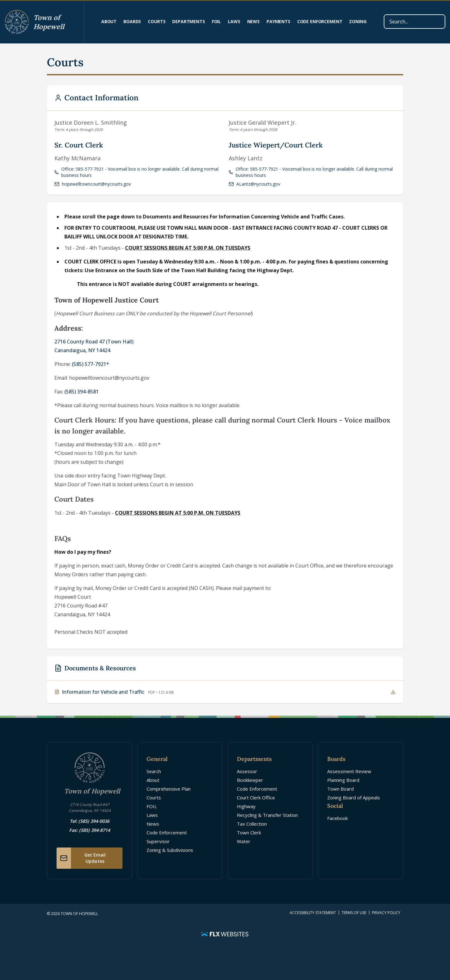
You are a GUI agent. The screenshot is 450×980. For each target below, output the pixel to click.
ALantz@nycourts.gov (255, 184)
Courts (157, 21)
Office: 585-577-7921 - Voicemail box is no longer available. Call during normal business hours (136, 172)
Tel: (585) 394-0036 (90, 821)
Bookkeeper (250, 780)
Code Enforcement (320, 21)
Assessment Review (349, 771)
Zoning (358, 21)
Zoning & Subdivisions (170, 850)
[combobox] (415, 22)
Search (154, 771)
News (253, 21)
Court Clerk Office (256, 797)
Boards (132, 21)
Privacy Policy (386, 913)
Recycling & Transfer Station (267, 815)
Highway (246, 806)
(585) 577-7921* (90, 364)
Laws (234, 21)
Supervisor (158, 841)
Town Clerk (249, 832)
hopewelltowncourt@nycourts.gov (93, 184)
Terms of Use (354, 913)
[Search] (415, 22)
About (109, 21)
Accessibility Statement (313, 913)
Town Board (340, 789)
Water (244, 841)
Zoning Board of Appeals (354, 797)
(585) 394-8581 (82, 392)
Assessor (247, 771)
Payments (278, 21)
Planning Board (343, 780)
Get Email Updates (81, 858)
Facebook (337, 818)
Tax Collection (252, 824)
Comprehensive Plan (169, 789)
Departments (188, 21)
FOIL (216, 21)
